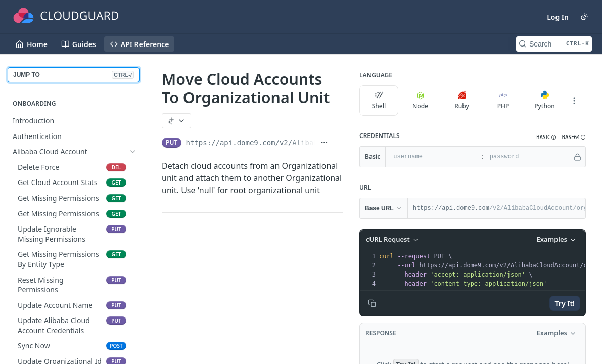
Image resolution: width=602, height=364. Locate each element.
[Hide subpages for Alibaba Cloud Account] (133, 152)
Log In (558, 17)
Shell (379, 101)
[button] (546, 137)
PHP (503, 101)
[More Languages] (574, 101)
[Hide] (577, 157)
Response (381, 333)
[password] (528, 157)
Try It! (565, 304)
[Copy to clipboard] (372, 303)
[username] (432, 157)
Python (545, 101)
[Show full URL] (324, 143)
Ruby (462, 101)
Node (420, 101)
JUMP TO (74, 75)
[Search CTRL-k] (554, 44)
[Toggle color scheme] (584, 17)
